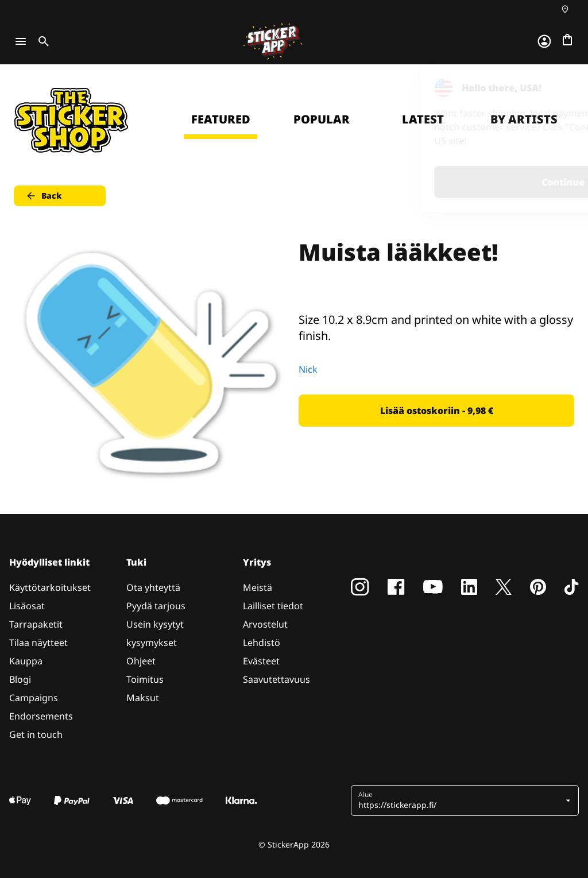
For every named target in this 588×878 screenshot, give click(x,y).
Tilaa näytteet (38, 643)
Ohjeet (141, 661)
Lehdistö (262, 643)
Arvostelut (265, 624)
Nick (308, 369)
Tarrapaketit (36, 624)
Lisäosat (27, 606)
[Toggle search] (41, 41)
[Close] (553, 88)
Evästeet (261, 661)
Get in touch (36, 734)
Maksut (143, 698)
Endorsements (41, 716)
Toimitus (145, 679)
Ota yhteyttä (153, 587)
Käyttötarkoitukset (50, 587)
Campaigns (34, 698)
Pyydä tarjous (156, 606)
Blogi (20, 679)
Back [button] (43, 196)
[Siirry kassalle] (567, 40)
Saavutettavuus (276, 679)
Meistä (258, 587)
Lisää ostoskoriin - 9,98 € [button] (437, 411)
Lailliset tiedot (273, 606)
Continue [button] (434, 182)
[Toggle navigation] (21, 41)
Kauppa (26, 661)
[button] (461, 800)
